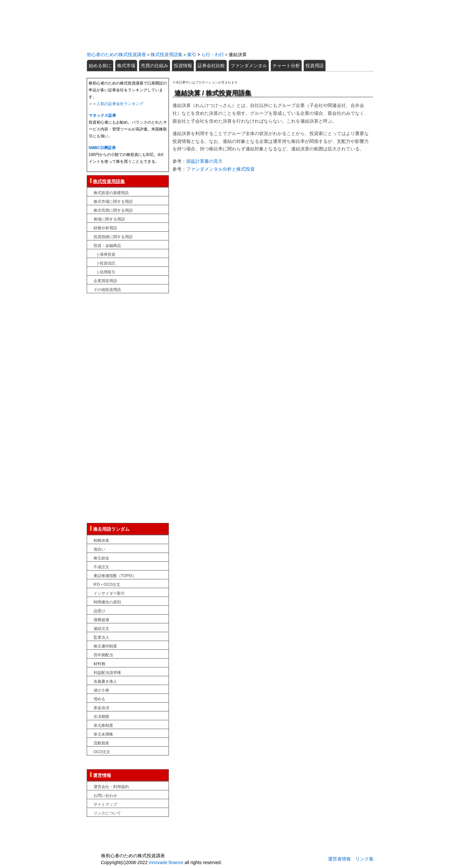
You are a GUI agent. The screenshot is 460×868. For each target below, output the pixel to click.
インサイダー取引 (109, 593)
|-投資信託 (104, 263)
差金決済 (101, 708)
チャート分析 (286, 66)
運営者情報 (339, 859)
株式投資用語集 (167, 54)
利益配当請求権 (107, 673)
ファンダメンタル (249, 66)
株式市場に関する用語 (113, 202)
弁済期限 (101, 717)
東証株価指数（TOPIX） (115, 576)
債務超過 (101, 620)
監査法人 (101, 637)
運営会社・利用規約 (111, 787)
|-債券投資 (104, 254)
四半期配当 (103, 655)
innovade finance (166, 862)
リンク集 (364, 859)
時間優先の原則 (107, 602)
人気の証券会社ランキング (120, 104)
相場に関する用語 (109, 219)
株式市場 (126, 66)
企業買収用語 (105, 281)
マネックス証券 (102, 115)
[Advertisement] (273, 223)
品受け (99, 611)
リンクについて (107, 813)
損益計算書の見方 (204, 161)
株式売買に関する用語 (113, 210)
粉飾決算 (101, 541)
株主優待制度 (105, 646)
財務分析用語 (105, 228)
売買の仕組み (155, 66)
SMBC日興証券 (102, 148)
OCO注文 (102, 752)
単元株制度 (103, 725)
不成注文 (101, 567)
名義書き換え (105, 681)
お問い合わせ (105, 796)
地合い (99, 549)
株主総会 (101, 558)
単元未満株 (103, 734)
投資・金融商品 (107, 246)
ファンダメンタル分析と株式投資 (220, 169)
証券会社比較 (211, 66)
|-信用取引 (104, 272)
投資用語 (315, 66)
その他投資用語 (107, 290)
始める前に (100, 66)
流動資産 (101, 743)
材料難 (99, 664)
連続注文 (101, 629)
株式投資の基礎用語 (111, 193)
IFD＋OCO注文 (107, 585)
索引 (192, 54)
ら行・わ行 (213, 54)
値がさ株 (101, 690)
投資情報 (183, 66)
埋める (99, 699)
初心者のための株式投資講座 (230, 25)
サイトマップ (105, 804)
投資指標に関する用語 (113, 237)
